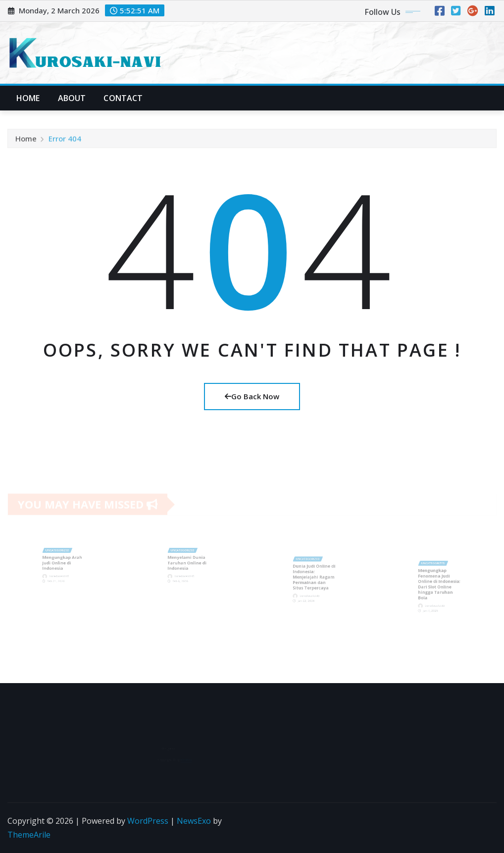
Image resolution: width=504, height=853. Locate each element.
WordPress (148, 821)
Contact (123, 98)
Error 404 (65, 141)
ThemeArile (29, 835)
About (72, 98)
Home (28, 98)
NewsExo (194, 821)
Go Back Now (252, 396)
